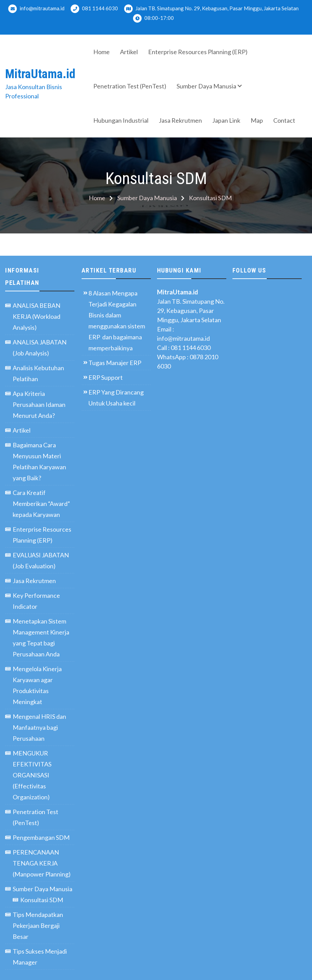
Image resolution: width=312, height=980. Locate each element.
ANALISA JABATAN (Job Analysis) (40, 348)
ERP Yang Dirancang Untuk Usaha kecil (116, 398)
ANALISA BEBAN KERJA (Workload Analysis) (37, 316)
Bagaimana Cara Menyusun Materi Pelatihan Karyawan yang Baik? (39, 461)
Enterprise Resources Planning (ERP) (198, 52)
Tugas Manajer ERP (115, 363)
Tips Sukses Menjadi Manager (40, 957)
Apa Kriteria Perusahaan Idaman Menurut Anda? (39, 404)
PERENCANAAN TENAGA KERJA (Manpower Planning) (42, 863)
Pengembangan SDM (41, 837)
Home (101, 52)
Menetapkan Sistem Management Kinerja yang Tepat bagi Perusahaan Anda (41, 638)
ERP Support (106, 377)
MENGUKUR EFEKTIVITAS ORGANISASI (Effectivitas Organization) (32, 775)
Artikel (129, 52)
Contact (284, 120)
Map (257, 120)
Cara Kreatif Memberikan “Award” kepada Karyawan (41, 504)
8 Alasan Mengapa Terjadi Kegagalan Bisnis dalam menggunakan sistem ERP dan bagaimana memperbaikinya (117, 320)
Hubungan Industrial (121, 120)
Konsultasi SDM (42, 900)
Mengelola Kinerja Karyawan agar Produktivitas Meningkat (37, 685)
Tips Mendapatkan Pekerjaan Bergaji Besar (38, 925)
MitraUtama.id (40, 74)
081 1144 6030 (94, 9)
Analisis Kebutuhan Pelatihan (38, 373)
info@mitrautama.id (36, 9)
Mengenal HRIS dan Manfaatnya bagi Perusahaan (39, 727)
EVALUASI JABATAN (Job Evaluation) (41, 560)
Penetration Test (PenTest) (130, 86)
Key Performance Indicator (36, 601)
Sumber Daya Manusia (206, 86)
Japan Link (226, 120)
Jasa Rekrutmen (180, 120)
